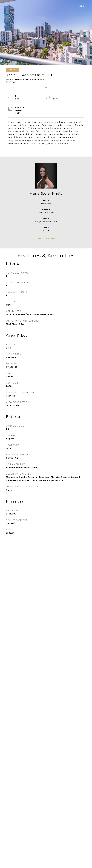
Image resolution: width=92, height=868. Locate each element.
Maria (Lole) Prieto (46, 193)
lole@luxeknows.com (46, 222)
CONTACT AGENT (46, 239)
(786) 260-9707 (46, 213)
